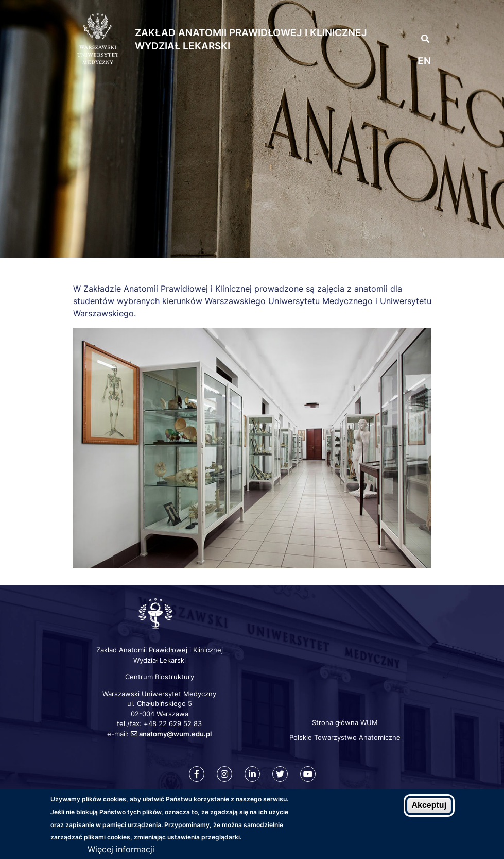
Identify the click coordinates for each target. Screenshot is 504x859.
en (424, 61)
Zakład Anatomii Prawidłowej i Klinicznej (251, 33)
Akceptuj (429, 806)
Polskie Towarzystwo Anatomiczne (345, 737)
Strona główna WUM (345, 722)
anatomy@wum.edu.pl (175, 734)
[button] (407, 16)
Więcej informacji (121, 850)
